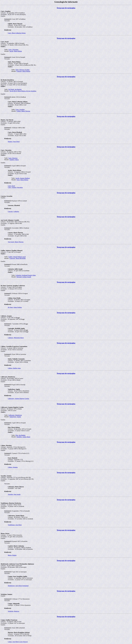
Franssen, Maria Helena (23, 71)
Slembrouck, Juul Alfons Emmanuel (18, 586)
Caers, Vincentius (13, 50)
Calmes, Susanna (13, 467)
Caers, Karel (11, 186)
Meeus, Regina (12, 555)
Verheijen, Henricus (14, 611)
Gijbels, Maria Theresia (23, 111)
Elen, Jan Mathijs (20, 435)
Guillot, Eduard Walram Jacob (17, 257)
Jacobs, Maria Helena (16, 51)
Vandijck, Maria (14, 160)
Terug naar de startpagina (66, 8)
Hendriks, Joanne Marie (23, 437)
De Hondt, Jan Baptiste (15, 89)
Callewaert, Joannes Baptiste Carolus (18, 399)
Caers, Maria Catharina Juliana (17, 33)
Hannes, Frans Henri (14, 142)
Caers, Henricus (13, 158)
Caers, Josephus (20, 110)
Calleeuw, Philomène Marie (16, 338)
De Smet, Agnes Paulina (15, 307)
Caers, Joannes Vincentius (15, 187)
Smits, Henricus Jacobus (23, 70)
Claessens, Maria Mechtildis (18, 258)
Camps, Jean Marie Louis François (18, 642)
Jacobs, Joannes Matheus (23, 178)
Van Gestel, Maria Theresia (16, 242)
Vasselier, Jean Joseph (14, 494)
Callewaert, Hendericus (15, 415)
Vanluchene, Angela (15, 417)
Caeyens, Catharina (13, 212)
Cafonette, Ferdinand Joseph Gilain (26, 275)
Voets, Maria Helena (22, 180)
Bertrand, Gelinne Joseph (24, 277)
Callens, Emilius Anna (14, 368)
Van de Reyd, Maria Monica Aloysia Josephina (23, 91)
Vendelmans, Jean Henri (15, 525)
